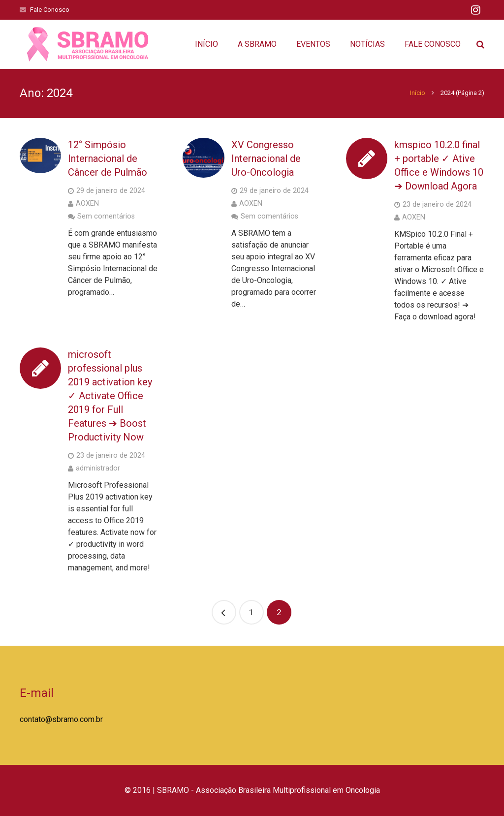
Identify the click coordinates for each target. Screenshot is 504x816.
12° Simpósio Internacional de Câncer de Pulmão (108, 158)
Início (418, 93)
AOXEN (87, 204)
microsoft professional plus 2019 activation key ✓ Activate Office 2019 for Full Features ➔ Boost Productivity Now (110, 396)
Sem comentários (106, 216)
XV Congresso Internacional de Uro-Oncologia (266, 158)
